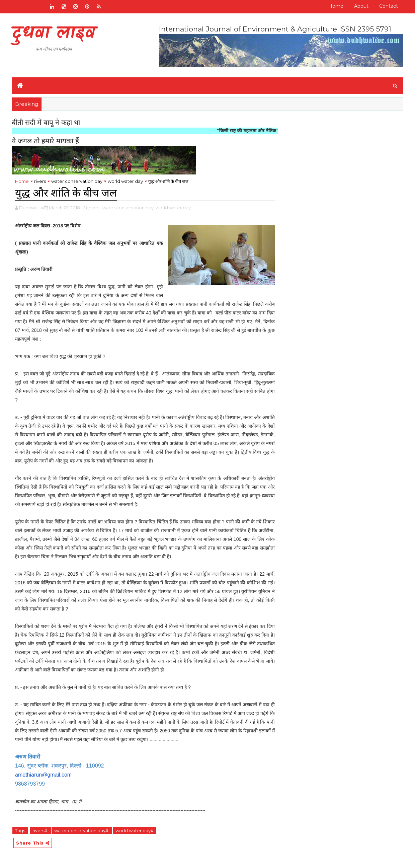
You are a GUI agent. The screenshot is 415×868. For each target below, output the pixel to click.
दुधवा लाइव (53, 34)
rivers (40, 181)
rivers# (40, 830)
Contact (389, 6)
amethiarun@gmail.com (43, 775)
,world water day (173, 208)
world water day (125, 181)
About (361, 6)
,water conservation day (128, 208)
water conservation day (77, 181)
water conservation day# (82, 830)
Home (336, 6)
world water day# (135, 830)
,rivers (94, 208)
